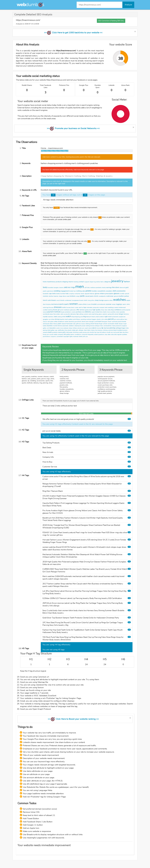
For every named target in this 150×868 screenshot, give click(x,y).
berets (58, 294)
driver (53, 319)
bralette (120, 330)
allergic (81, 330)
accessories (121, 291)
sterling (88, 324)
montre (55, 326)
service (82, 310)
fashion (127, 282)
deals (51, 324)
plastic (70, 330)
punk (118, 332)
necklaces (67, 310)
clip (124, 332)
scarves (46, 296)
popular (128, 310)
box (80, 324)
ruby (74, 324)
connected (60, 336)
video (109, 310)
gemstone (50, 291)
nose (49, 330)
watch (68, 316)
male (114, 326)
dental (60, 332)
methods (57, 312)
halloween (69, 332)
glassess (73, 310)
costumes (77, 294)
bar (66, 330)
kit (100, 332)
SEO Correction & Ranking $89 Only (111, 21)
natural (64, 324)
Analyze (128, 5)
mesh (66, 319)
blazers (54, 300)
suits (49, 300)
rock (114, 332)
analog (60, 317)
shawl (109, 322)
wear (68, 296)
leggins (94, 319)
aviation (102, 317)
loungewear (75, 300)
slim (103, 319)
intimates (90, 307)
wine (90, 314)
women (74, 304)
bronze (92, 326)
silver (117, 287)
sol (48, 328)
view (106, 310)
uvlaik (97, 317)
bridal (71, 291)
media (55, 334)
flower (55, 310)
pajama (106, 300)
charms (61, 288)
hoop (45, 334)
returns (71, 282)
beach (115, 330)
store (118, 312)
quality (98, 310)
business (50, 326)
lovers (89, 304)
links (88, 288)
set (88, 332)
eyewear (109, 304)
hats (67, 294)
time (101, 312)
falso (127, 332)
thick (80, 322)
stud (105, 328)
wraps (114, 304)
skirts (128, 304)
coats (77, 307)
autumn (105, 314)
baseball (46, 294)
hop (98, 332)
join (48, 334)
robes (111, 300)
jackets (88, 291)
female (97, 324)
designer (104, 322)
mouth (108, 332)
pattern (71, 319)
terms (73, 334)
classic (45, 322)
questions (101, 334)
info (65, 334)
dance (64, 296)
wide (44, 307)
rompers (102, 307)
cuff (85, 288)
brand (99, 321)
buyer (63, 312)
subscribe (114, 334)
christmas (76, 332)
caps (50, 294)
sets (66, 287)
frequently (91, 334)
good (76, 322)
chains (93, 330)
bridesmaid (122, 307)
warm (87, 322)
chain (85, 330)
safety (56, 322)
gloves (97, 294)
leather (121, 296)
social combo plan (64, 219)
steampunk (78, 326)
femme (60, 326)
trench (45, 300)
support (87, 282)
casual (87, 296)
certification (61, 330)
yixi (112, 332)
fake (121, 332)
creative (80, 304)
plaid (119, 322)
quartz (67, 304)
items (102, 282)
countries (113, 312)
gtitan (53, 330)
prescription (109, 294)
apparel (87, 294)
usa (86, 336)
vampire (45, 332)
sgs (56, 330)
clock (117, 324)
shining (105, 330)
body (45, 287)
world (123, 310)
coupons (53, 336)
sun (50, 319)
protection (68, 312)
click (83, 312)
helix (127, 328)
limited (97, 312)
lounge (101, 300)
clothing (79, 291)
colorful (92, 332)
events (116, 307)
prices (90, 310)
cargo (78, 296)
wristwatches (108, 326)
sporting (83, 319)
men (80, 287)
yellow (122, 319)
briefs (86, 300)
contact (81, 282)
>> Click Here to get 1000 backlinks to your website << (73, 33)
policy (68, 334)
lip (103, 328)
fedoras (92, 294)
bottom (104, 332)
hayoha (62, 319)
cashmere (115, 322)
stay (106, 334)
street (80, 336)
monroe (99, 328)
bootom (125, 330)
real (80, 307)
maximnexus (51, 282)
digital (128, 300)
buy (112, 310)
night (106, 317)
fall (113, 314)
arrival (116, 314)
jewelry (117, 281)
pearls (45, 291)
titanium (89, 317)
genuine (116, 296)
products (59, 282)
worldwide (46, 314)
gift (77, 324)
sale (83, 291)
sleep (97, 300)
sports (62, 304)
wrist (64, 317)
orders (58, 314)
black (93, 317)
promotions (47, 336)
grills (64, 332)
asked (96, 334)
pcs (83, 328)
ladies (45, 326)
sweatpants (102, 296)
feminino (126, 314)
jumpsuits (96, 307)
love (108, 312)
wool (58, 300)
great (86, 310)
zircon (92, 324)
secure (45, 312)
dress (85, 304)
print (74, 319)
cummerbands (101, 304)
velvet (83, 322)
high (94, 310)
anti (49, 322)
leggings (119, 304)
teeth (50, 332)
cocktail (45, 310)
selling (81, 314)
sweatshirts (101, 291)
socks (64, 307)
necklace (93, 288)
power (83, 326)
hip (95, 332)
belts (54, 294)
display (48, 304)
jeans (92, 296)
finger (101, 324)
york (84, 336)
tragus (123, 328)
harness (100, 330)
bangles (56, 288)
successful (67, 314)
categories (107, 282)
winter (66, 322)
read (93, 314)
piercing (112, 328)
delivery (88, 312)
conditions (78, 334)
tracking (76, 282)
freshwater (69, 324)
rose (62, 328)
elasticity (71, 322)
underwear (68, 300)
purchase (79, 312)
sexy (74, 330)
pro (115, 319)
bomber (63, 294)
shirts (115, 291)
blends (62, 300)
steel (55, 317)
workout (89, 319)
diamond (122, 288)
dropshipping (76, 317)
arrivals (80, 328)
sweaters (109, 291)
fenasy (55, 324)
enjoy (51, 314)
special (127, 294)
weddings (111, 307)
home (45, 282)
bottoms (73, 296)
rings (73, 287)
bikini (89, 330)
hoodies (94, 291)
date (109, 334)
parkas (127, 296)
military (75, 328)
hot (69, 287)
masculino (52, 328)
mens (102, 326)
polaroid (118, 326)
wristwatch (111, 324)
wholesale (46, 324)
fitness (78, 319)
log (95, 282)
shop (102, 310)
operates (122, 312)
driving (57, 319)
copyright (66, 336)
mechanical (55, 304)
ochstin (105, 324)
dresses (58, 307)
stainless (51, 317)
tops (85, 307)
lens (126, 319)
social (51, 334)
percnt (111, 319)
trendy (104, 288)
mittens (102, 294)
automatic (65, 326)
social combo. (77, 232)
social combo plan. (50, 256)
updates (125, 334)
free (55, 314)
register (119, 334)
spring (110, 314)
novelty (122, 294)
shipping (65, 282)
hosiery (69, 307)
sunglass (124, 326)
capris (124, 304)
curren (58, 328)
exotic (83, 294)
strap (70, 328)
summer (110, 330)
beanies (56, 296)
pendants (99, 288)
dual (44, 304)
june (81, 317)
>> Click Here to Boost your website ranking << (73, 719)
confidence (118, 310)
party (81, 332)
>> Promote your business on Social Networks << (73, 128)
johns (93, 300)
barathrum (61, 322)
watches (119, 300)
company (60, 334)
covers (73, 312)
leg (47, 307)
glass (100, 314)
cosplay (71, 294)
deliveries (73, 314)
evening (50, 310)
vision (110, 317)
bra (96, 330)
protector (55, 332)
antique (97, 326)
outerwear (110, 296)
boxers (81, 300)
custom (86, 314)
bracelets (50, 288)
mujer (125, 324)
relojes (121, 324)
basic (73, 307)
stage (60, 296)
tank (106, 307)
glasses (117, 293)
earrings (109, 287)
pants (82, 296)
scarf (96, 322)
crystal (45, 317)
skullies (51, 296)
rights (71, 336)
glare (52, 322)
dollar (98, 282)
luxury (83, 324)
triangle (91, 322)
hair (75, 291)
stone (90, 328)
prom (62, 310)
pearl (59, 324)
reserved (76, 336)
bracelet (94, 304)
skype (91, 282)
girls (77, 330)
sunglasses (122, 317)
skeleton (71, 326)
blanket (124, 322)
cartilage (118, 328)
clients (105, 312)
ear (108, 328)
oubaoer (66, 328)
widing (88, 326)
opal (86, 328)
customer (84, 334)
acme (118, 319)
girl (59, 310)
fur (82, 307)
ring (84, 317)
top (78, 314)
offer (78, 310)
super (93, 312)
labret (94, 328)
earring (45, 330)
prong (85, 332)
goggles (46, 319)
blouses (51, 307)
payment (50, 312)
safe (62, 314)
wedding (57, 291)
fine (113, 287)
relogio (121, 314)
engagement (65, 291)
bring (97, 314)
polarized (115, 317)
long (89, 300)
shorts (96, 296)
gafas (45, 328)
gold (127, 287)
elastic (99, 319)
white (106, 319)
